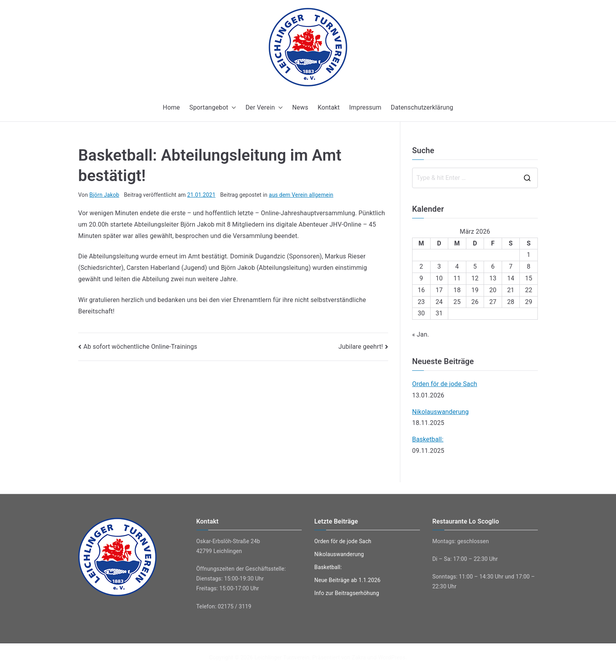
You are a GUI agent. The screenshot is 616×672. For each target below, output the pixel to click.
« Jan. (421, 334)
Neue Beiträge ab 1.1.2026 (347, 580)
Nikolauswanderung (440, 412)
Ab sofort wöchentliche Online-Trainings (140, 347)
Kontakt (329, 107)
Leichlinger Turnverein (282, 657)
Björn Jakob (104, 195)
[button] (232, 108)
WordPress (391, 657)
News (300, 107)
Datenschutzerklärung (422, 107)
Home (171, 107)
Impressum (365, 107)
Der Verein (264, 108)
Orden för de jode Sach (445, 384)
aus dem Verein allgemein (301, 195)
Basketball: (428, 439)
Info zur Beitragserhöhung (347, 593)
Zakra (359, 657)
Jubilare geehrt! (360, 347)
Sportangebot (213, 108)
